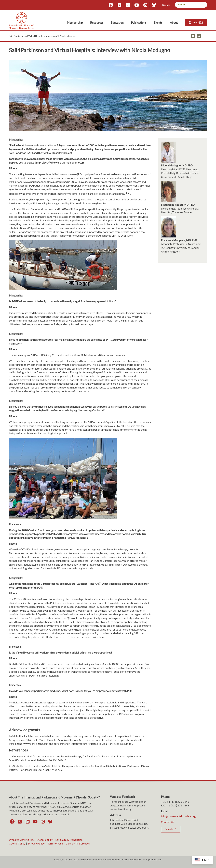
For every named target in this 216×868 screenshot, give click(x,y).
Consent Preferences (78, 843)
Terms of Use (55, 843)
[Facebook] (111, 5)
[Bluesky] (154, 5)
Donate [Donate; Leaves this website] (166, 5)
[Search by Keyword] (187, 5)
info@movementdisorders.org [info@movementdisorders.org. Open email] (178, 816)
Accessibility (45, 840)
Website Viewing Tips (22, 840)
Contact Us (168, 822)
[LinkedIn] (128, 5)
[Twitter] (119, 5)
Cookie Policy (17, 843)
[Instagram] (145, 5)
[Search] (203, 5)
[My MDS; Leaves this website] (196, 23)
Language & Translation (69, 840)
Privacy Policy (36, 843)
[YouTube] (137, 5)
